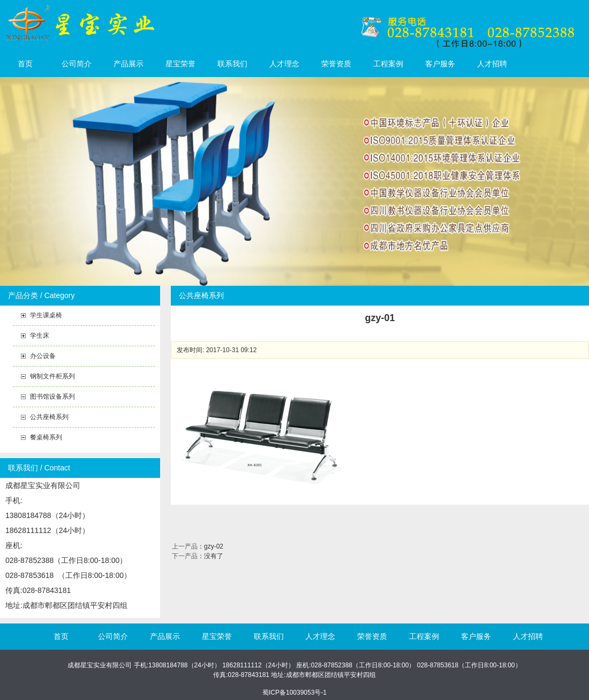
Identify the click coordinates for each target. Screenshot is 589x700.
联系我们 (232, 64)
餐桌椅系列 (46, 437)
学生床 (40, 336)
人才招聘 (492, 64)
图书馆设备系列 (52, 397)
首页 (25, 64)
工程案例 (388, 64)
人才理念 (284, 64)
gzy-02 (214, 546)
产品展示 (129, 64)
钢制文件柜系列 (52, 376)
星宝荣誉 (180, 64)
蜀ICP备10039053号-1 (294, 693)
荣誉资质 (336, 64)
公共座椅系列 (49, 417)
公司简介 (77, 64)
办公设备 (43, 356)
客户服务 (440, 64)
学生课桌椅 (46, 315)
